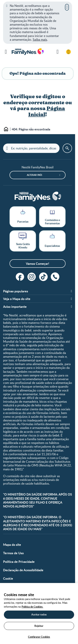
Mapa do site (12, 545)
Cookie (8, 578)
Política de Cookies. (32, 607)
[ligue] (55, 277)
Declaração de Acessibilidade (23, 570)
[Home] (38, 197)
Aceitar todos (39, 614)
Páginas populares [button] (16, 291)
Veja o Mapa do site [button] (17, 299)
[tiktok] (43, 277)
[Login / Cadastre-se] (68, 52)
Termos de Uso (13, 553)
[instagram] (32, 277)
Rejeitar (39, 626)
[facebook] (20, 277)
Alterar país (35, 175)
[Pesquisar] (58, 52)
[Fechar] (67, 7)
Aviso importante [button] (15, 307)
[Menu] (6, 52)
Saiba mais (40, 40)
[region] (39, 613)
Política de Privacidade (19, 562)
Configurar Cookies (39, 637)
